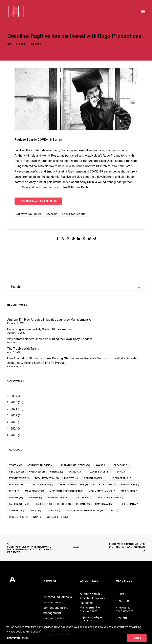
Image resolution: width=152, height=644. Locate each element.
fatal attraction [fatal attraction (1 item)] (47, 478)
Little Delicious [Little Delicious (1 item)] (104, 485)
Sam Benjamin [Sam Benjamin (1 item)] (105, 504)
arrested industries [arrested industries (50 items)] (76, 465)
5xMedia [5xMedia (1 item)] (16, 465)
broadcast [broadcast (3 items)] (122, 465)
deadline (52, 214)
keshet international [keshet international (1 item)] (73, 485)
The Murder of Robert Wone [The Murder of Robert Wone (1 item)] (84, 511)
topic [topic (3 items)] (113, 511)
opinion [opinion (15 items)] (16, 498)
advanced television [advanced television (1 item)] (41, 465)
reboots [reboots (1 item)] (64, 504)
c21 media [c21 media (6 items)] (16, 472)
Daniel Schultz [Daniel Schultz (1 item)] (101, 472)
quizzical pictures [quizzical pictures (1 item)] (110, 498)
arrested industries (29, 214)
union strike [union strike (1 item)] (18, 517)
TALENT (123, 618)
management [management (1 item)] (35, 491)
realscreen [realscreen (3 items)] (43, 504)
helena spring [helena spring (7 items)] (121, 478)
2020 (38, 40)
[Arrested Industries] (16, 11)
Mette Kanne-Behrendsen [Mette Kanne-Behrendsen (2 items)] (66, 491)
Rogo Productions (74, 214)
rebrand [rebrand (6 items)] (83, 504)
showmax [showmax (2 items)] (17, 511)
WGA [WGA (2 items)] (37, 517)
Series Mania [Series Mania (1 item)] (130, 504)
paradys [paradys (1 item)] (35, 498)
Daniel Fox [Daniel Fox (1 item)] (76, 472)
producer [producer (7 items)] (84, 498)
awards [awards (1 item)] (102, 465)
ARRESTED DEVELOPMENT (124, 609)
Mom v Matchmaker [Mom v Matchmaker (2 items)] (102, 491)
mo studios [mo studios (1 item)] (130, 491)
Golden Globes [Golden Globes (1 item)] (95, 478)
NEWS (76, 548)
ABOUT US (124, 601)
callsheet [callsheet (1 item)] (37, 472)
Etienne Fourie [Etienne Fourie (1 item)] (19, 478)
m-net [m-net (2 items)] (14, 491)
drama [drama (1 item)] (123, 472)
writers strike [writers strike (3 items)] (58, 517)
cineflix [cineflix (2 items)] (57, 472)
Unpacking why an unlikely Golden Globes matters (92, 622)
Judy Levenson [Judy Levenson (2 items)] (42, 485)
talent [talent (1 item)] (35, 511)
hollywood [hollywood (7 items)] (18, 485)
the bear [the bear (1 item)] (53, 511)
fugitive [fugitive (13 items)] (71, 478)
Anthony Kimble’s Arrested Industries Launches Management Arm (92, 601)
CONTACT (124, 632)
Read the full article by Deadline (38, 201)
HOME (122, 594)
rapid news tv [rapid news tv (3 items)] (19, 504)
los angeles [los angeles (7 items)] (130, 485)
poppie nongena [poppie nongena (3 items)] (59, 498)
